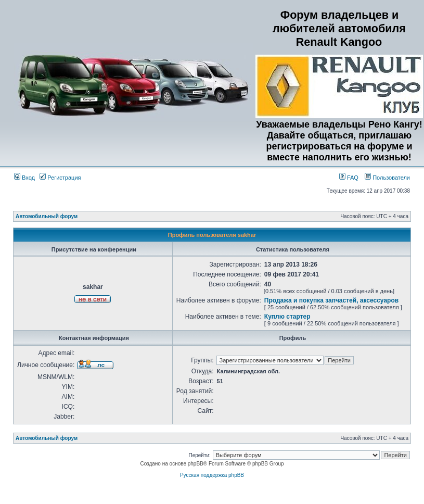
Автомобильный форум (47, 216)
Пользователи (387, 178)
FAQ (349, 178)
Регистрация (60, 178)
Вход (24, 178)
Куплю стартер (287, 317)
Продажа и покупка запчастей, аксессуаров (331, 300)
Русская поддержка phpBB (212, 475)
